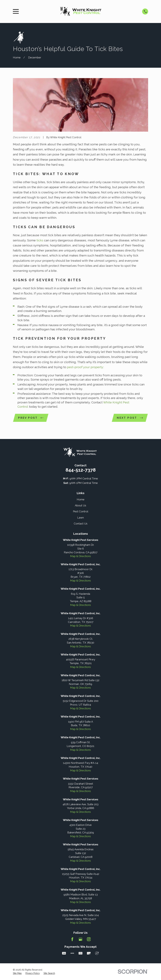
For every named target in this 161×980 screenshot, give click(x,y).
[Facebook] (72, 940)
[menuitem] (17, 974)
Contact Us (81, 524)
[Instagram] (89, 940)
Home (81, 500)
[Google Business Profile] (80, 940)
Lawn (80, 518)
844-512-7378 (81, 470)
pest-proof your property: (85, 367)
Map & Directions (80, 556)
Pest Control (81, 512)
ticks (40, 240)
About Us (80, 506)
